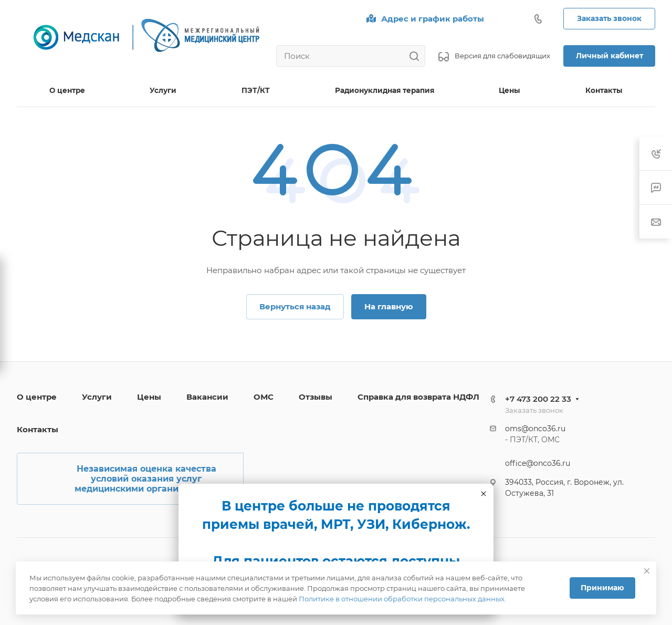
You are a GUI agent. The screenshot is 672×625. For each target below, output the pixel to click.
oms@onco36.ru (535, 429)
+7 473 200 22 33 (538, 399)
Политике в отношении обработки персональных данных (402, 599)
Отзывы (316, 397)
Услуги (97, 397)
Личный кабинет (610, 56)
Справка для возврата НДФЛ (418, 397)
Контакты (38, 429)
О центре (37, 397)
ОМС (264, 397)
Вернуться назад (295, 306)
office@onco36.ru (538, 463)
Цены (149, 397)
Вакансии (207, 397)
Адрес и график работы (433, 19)
